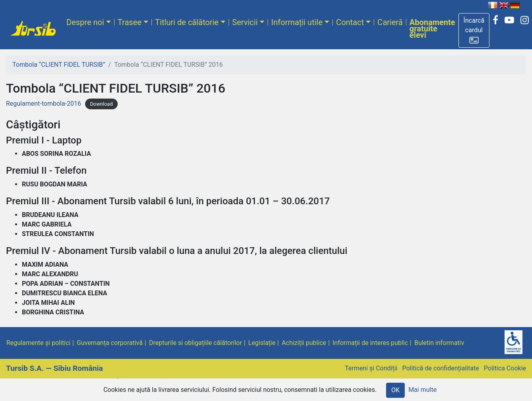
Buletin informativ (439, 343)
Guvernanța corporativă (110, 343)
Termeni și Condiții (371, 368)
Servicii (245, 22)
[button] (474, 30)
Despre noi (85, 22)
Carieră (390, 22)
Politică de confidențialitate (440, 368)
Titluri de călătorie (187, 22)
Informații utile (297, 22)
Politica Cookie (505, 368)
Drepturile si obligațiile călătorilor (196, 343)
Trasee (130, 22)
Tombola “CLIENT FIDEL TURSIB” (59, 65)
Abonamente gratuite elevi (432, 29)
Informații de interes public (370, 343)
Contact (350, 22)
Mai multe (422, 390)
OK (395, 390)
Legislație (262, 343)
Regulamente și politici (38, 343)
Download (101, 104)
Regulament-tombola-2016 (44, 104)
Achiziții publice (304, 343)
